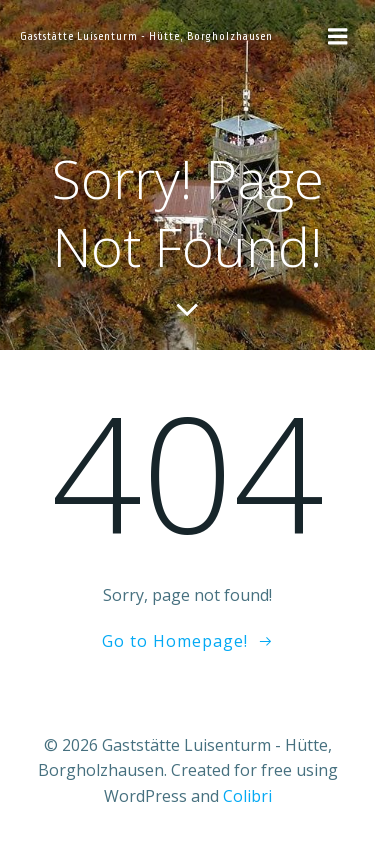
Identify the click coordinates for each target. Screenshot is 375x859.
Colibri (247, 796)
